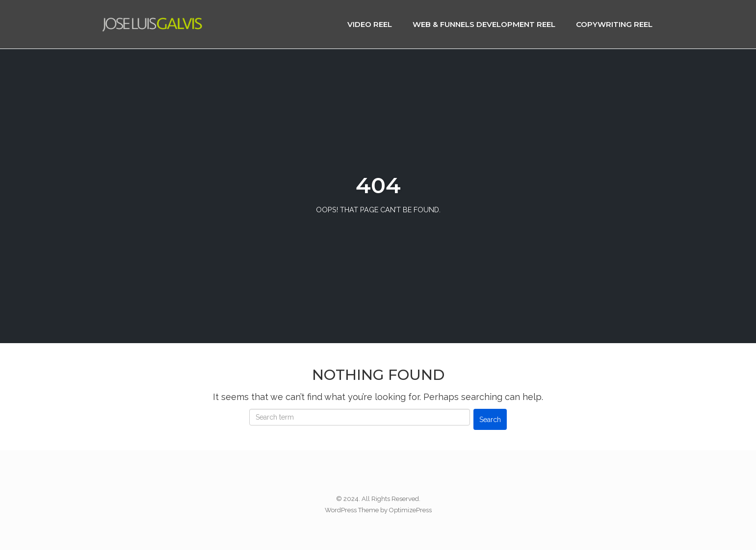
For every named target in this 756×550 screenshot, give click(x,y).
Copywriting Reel (614, 24)
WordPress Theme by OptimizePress (378, 510)
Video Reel (370, 24)
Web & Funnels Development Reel (484, 24)
